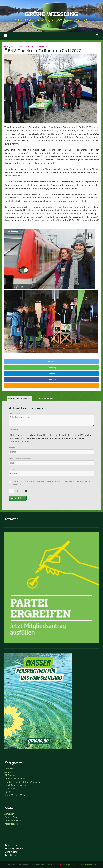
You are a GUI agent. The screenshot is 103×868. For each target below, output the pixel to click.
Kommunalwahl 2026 (15, 778)
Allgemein (11, 47)
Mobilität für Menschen (24, 47)
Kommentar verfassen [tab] (21, 399)
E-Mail (52, 386)
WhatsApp (52, 368)
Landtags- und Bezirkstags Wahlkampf (22, 782)
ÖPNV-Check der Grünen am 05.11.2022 (43, 51)
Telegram (52, 374)
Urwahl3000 (46, 864)
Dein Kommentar (17, 413)
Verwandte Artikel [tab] (45, 399)
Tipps (7, 792)
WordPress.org (11, 824)
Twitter (52, 362)
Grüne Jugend (11, 852)
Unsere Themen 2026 (15, 795)
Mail (20, 459)
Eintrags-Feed (11, 817)
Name (12, 448)
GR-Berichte (10, 775)
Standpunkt (10, 788)
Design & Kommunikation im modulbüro (80, 864)
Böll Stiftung (10, 855)
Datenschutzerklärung (19, 442)
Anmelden (9, 814)
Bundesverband (12, 845)
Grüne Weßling (52, 14)
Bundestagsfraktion (14, 848)
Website (13, 469)
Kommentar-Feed (13, 820)
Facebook (52, 380)
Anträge (8, 772)
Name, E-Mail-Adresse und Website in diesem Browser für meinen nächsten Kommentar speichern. (52, 483)
